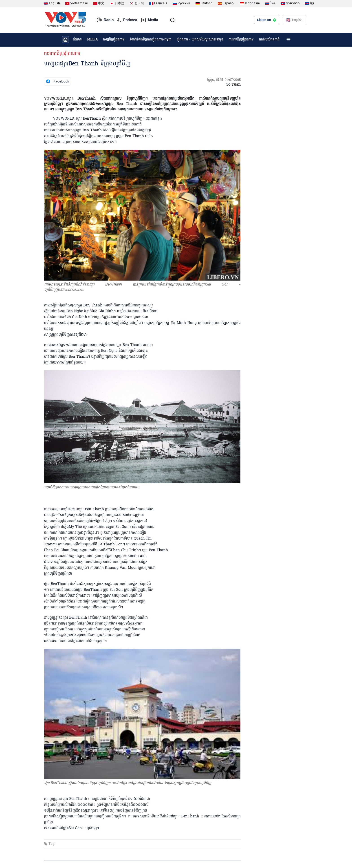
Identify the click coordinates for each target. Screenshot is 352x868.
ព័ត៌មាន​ (77, 40)
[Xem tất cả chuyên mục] (288, 40)
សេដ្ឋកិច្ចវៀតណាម (114, 40)
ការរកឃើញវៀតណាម (241, 40)
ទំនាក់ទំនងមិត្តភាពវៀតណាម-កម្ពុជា (151, 40)
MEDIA (92, 40)
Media (149, 20)
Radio (105, 20)
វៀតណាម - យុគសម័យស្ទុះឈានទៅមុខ (200, 40)
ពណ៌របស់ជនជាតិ (269, 40)
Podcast (127, 20)
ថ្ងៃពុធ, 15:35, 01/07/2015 (224, 80)
